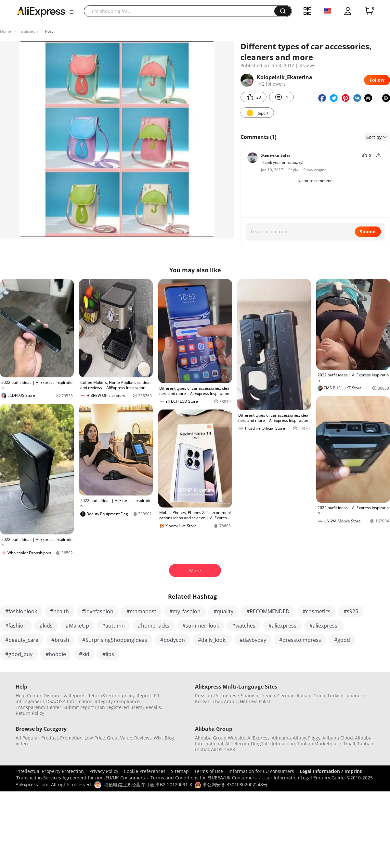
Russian (204, 696)
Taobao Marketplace (319, 744)
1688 (230, 749)
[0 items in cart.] (369, 11)
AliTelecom (237, 744)
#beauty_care (22, 640)
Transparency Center (39, 707)
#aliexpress (282, 626)
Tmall (349, 744)
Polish (265, 701)
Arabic (231, 701)
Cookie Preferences (145, 771)
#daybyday (253, 640)
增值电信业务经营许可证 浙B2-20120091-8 (148, 784)
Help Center (29, 696)
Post (49, 31)
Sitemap (180, 771)
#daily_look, (212, 640)
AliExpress (259, 738)
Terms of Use (209, 771)
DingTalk (260, 744)
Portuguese (227, 696)
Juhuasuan (283, 744)
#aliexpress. (324, 626)
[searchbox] (182, 11)
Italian (304, 696)
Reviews (143, 738)
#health (59, 611)
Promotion (71, 738)
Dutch (319, 696)
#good (342, 640)
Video (22, 744)
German (286, 696)
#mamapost (141, 611)
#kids (46, 626)
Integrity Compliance (117, 701)
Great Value (120, 738)
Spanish (250, 696)
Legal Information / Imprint (331, 771)
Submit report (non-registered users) (104, 707)
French (268, 696)
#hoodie (56, 654)
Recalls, (154, 707)
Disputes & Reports (65, 696)
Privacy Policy (104, 771)
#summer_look (201, 626)
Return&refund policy (111, 696)
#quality (223, 611)
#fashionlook (21, 611)
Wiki (158, 738)
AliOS (217, 749)
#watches (244, 626)
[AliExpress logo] (41, 11)
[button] (71, 12)
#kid (84, 654)
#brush (60, 640)
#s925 (351, 611)
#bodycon (173, 640)
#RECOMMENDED (268, 611)
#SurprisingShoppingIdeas (115, 640)
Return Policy (30, 713)
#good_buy (19, 654)
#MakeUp (77, 626)
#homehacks (154, 626)
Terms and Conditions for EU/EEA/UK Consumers (204, 778)
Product (50, 738)
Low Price (95, 738)
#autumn (113, 626)
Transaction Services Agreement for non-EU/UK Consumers (81, 778)
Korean (203, 701)
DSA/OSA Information (69, 701)
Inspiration (28, 31)
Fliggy (314, 738)
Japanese (355, 696)
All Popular (27, 738)
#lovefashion (98, 611)
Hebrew (248, 701)
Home (6, 31)
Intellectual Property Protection (50, 771)
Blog (169, 738)
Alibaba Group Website (220, 738)
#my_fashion (185, 611)
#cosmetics (317, 611)
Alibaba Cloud (338, 738)
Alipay (299, 738)
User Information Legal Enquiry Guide (303, 778)
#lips (108, 654)
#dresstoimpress (300, 640)
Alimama (281, 738)
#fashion (16, 626)
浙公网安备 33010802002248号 (231, 784)
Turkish (335, 696)
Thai (217, 701)
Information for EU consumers (261, 771)
